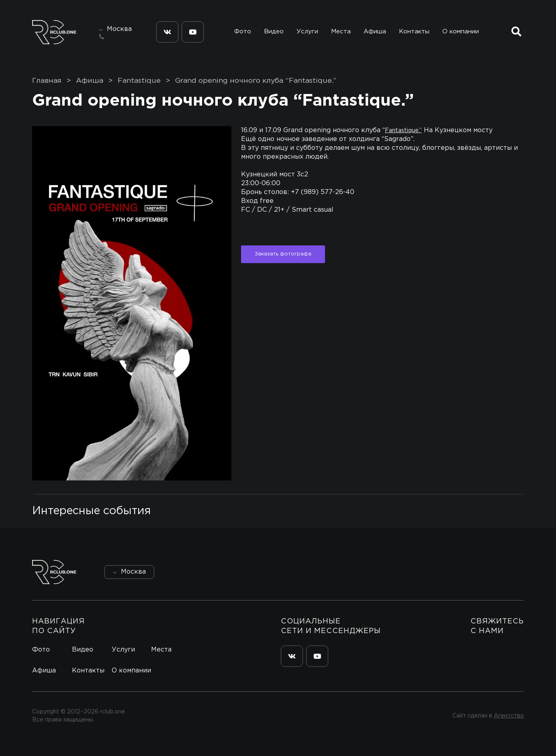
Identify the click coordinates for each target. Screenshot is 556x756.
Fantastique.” (403, 130)
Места (341, 32)
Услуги (307, 32)
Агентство (509, 716)
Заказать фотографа (283, 254)
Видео (274, 32)
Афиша (375, 32)
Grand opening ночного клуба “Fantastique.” (256, 81)
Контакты (414, 32)
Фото (243, 32)
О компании (461, 32)
